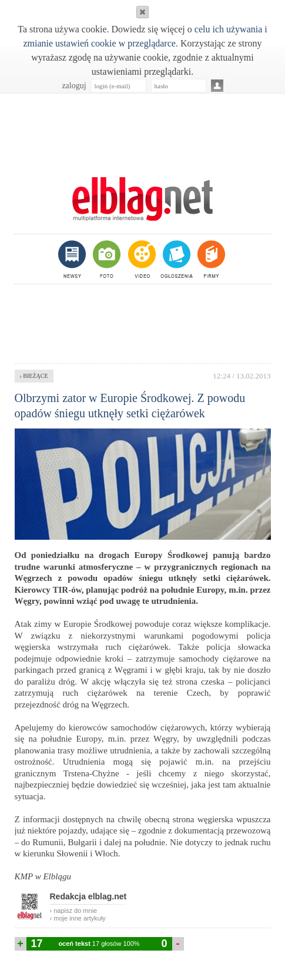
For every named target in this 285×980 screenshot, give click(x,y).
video (141, 259)
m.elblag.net (143, 199)
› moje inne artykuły (78, 918)
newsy (73, 259)
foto (106, 259)
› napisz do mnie (74, 911)
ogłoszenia (175, 259)
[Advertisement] (143, 129)
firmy (210, 259)
